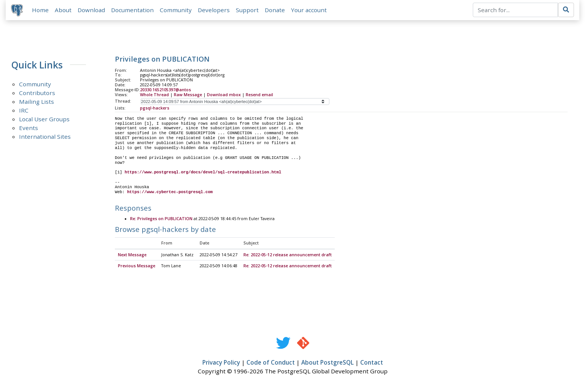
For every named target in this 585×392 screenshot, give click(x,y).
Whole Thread (154, 95)
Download (92, 10)
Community (176, 10)
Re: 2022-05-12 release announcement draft (288, 256)
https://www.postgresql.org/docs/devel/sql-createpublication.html (203, 173)
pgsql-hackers (155, 109)
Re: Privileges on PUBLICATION (161, 220)
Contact (372, 364)
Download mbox (224, 95)
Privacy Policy (221, 364)
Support (248, 10)
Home (41, 10)
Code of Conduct (271, 364)
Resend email (259, 95)
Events (29, 129)
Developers (215, 10)
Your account (310, 10)
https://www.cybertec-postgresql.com (170, 193)
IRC (24, 111)
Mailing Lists (37, 103)
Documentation (133, 10)
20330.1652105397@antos (165, 91)
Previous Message (137, 267)
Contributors (37, 94)
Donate (276, 10)
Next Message (132, 256)
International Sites (45, 138)
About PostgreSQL (327, 364)
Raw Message (188, 95)
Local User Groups (44, 120)
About (64, 10)
